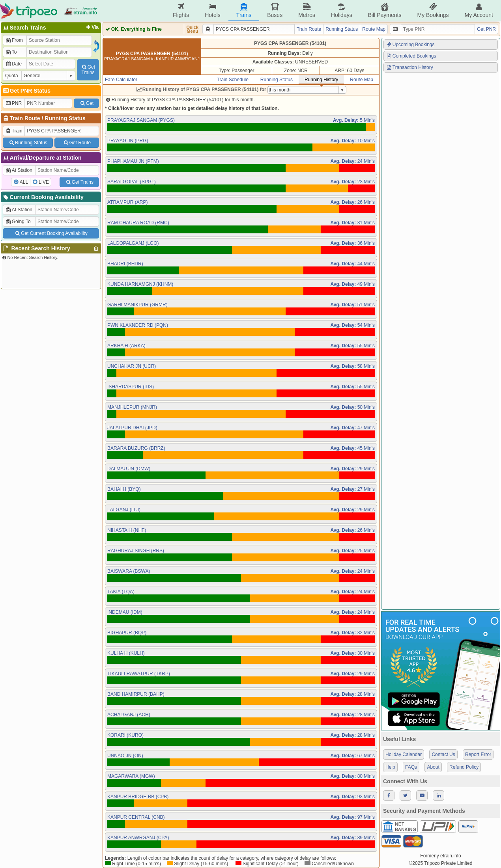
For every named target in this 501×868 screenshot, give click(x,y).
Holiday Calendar (404, 754)
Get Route (77, 143)
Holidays (342, 10)
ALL (24, 182)
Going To (18, 222)
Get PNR (486, 29)
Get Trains (79, 182)
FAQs (411, 767)
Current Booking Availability (43, 197)
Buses (275, 10)
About (433, 767)
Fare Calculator (121, 80)
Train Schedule (233, 80)
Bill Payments (385, 10)
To (11, 52)
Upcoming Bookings (410, 45)
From (14, 40)
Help (390, 767)
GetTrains (88, 70)
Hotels (213, 10)
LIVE (44, 182)
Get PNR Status (26, 91)
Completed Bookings (411, 56)
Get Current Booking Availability (51, 233)
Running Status (65, 118)
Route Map (374, 29)
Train (14, 131)
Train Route (25, 118)
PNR (13, 103)
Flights (181, 10)
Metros (307, 10)
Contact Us (443, 754)
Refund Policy (464, 767)
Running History (321, 80)
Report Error (478, 754)
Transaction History (409, 67)
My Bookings (433, 10)
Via (92, 27)
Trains (244, 10)
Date (13, 64)
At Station (19, 170)
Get (86, 103)
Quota (12, 76)
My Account (479, 10)
